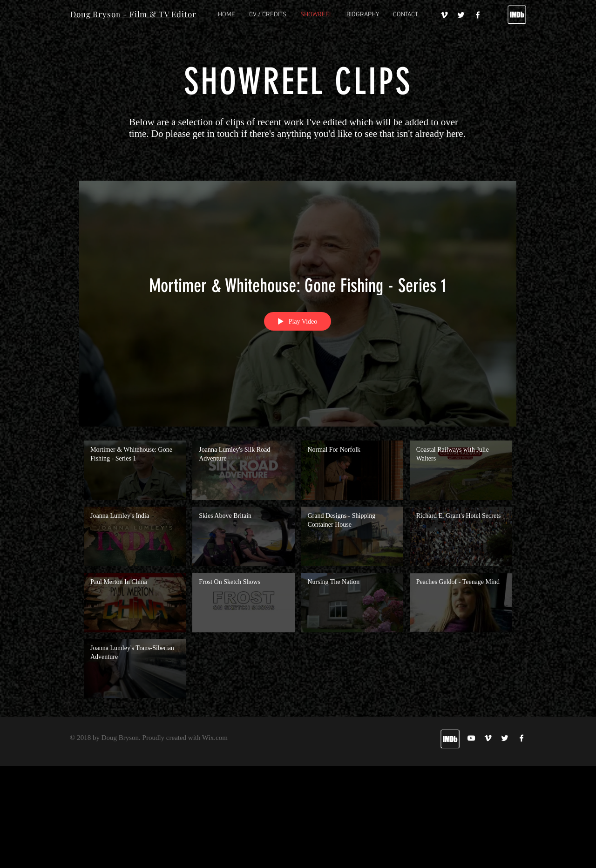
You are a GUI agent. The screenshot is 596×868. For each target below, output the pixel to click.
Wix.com (215, 738)
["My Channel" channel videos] (298, 572)
